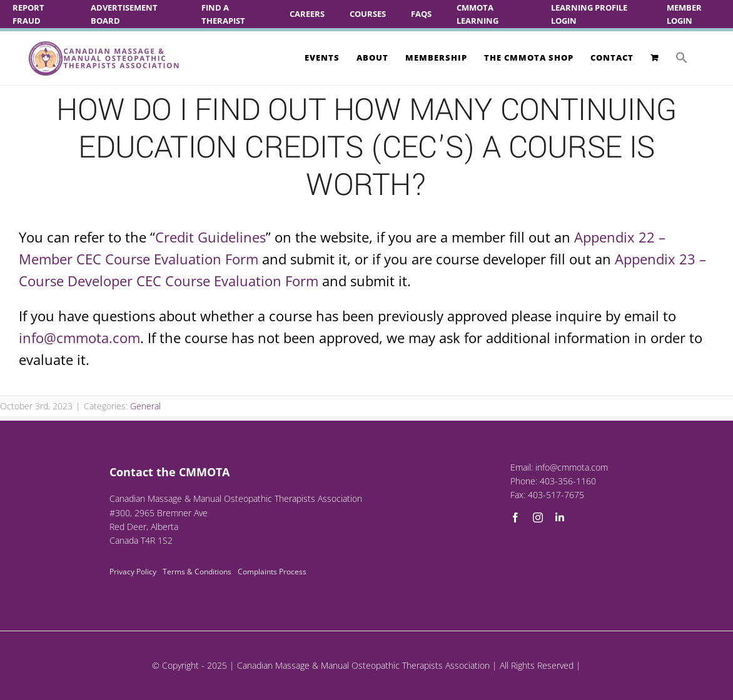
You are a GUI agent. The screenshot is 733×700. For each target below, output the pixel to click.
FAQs (421, 14)
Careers (307, 14)
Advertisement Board (124, 14)
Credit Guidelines (210, 237)
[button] (682, 57)
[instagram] (538, 517)
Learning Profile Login (589, 14)
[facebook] (515, 517)
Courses (368, 14)
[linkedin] (560, 517)
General (145, 406)
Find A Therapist (223, 14)
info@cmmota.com (79, 337)
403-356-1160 (568, 481)
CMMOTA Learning (478, 14)
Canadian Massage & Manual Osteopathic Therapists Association (363, 665)
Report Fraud (28, 14)
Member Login (684, 14)
